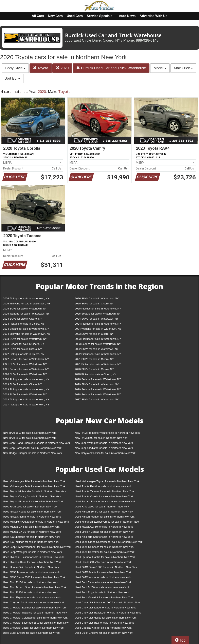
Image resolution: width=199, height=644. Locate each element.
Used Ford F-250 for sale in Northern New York (102, 587)
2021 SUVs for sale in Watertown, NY (25, 364)
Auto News (127, 16)
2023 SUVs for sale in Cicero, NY (94, 334)
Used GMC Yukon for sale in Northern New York (103, 577)
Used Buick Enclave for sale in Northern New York (104, 633)
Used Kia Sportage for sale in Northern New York (32, 537)
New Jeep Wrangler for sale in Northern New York (104, 443)
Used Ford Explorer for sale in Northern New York (32, 597)
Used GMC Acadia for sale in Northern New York (103, 572)
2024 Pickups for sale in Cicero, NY (24, 324)
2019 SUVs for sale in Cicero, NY (22, 384)
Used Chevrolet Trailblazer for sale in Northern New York (108, 613)
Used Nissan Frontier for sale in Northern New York (105, 517)
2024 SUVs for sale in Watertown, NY (97, 319)
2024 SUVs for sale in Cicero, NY (22, 319)
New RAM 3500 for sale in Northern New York (102, 438)
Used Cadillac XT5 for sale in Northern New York (103, 628)
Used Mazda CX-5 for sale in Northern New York (31, 527)
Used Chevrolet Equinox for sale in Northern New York (35, 608)
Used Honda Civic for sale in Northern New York (31, 567)
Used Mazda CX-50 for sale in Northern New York (104, 527)
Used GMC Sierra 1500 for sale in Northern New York (106, 567)
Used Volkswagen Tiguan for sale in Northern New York (107, 481)
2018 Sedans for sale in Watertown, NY (98, 394)
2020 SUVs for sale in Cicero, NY (94, 369)
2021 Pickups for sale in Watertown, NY (98, 364)
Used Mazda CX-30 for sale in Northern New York (32, 532)
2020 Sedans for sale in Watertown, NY (98, 379)
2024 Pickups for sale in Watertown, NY (98, 324)
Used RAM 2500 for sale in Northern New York (102, 507)
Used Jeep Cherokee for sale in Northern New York (105, 552)
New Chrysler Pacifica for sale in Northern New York (105, 453)
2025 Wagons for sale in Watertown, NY (26, 314)
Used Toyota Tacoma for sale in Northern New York (105, 491)
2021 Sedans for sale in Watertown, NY (26, 369)
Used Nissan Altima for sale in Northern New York (32, 517)
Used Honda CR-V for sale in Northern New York (103, 562)
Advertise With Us (153, 16)
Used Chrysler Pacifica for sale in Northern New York (34, 602)
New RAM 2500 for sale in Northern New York (30, 438)
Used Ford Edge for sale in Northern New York (102, 592)
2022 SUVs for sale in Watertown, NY (97, 349)
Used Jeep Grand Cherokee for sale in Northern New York (109, 542)
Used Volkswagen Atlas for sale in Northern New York (34, 481)
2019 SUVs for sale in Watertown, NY (97, 384)
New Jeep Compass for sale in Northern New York (32, 448)
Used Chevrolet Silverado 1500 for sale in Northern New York (108, 603)
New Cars (55, 16)
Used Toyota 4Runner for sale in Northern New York (33, 501)
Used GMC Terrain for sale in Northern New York (31, 572)
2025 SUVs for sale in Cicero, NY (94, 304)
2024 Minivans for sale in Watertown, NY (27, 334)
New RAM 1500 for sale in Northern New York (30, 433)
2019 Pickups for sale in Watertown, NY (26, 389)
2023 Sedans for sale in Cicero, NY (24, 344)
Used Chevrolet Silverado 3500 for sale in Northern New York (36, 623)
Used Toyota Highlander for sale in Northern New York (34, 491)
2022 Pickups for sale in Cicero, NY (24, 354)
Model (160, 68)
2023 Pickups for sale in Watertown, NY (98, 339)
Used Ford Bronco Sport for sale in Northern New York (35, 587)
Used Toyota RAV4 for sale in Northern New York (103, 486)
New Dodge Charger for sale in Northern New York (32, 453)
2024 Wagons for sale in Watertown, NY (98, 329)
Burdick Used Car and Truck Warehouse (111, 68)
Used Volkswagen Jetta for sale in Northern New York (34, 486)
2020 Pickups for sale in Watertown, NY (26, 379)
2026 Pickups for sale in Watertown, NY (26, 298)
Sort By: (12, 78)
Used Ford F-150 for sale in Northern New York (30, 582)
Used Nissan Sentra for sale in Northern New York (104, 512)
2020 (62, 68)
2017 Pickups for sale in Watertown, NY (26, 405)
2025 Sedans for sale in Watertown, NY (98, 314)
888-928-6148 (147, 40)
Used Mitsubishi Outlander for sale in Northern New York (36, 522)
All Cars (38, 16)
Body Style (15, 68)
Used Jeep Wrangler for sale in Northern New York (32, 552)
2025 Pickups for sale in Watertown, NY (98, 309)
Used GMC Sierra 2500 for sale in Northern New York (34, 577)
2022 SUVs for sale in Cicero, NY (22, 349)
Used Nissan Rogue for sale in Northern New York (32, 512)
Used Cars (75, 16)
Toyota (41, 68)
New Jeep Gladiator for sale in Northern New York (104, 448)
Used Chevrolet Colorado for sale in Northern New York (35, 618)
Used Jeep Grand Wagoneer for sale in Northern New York (37, 547)
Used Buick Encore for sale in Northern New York (32, 633)
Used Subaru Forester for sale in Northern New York (105, 501)
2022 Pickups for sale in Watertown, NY (98, 354)
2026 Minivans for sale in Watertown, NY (27, 304)
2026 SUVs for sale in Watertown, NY (97, 298)
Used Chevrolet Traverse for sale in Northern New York (35, 613)
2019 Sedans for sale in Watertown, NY (98, 389)
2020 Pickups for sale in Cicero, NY (95, 374)
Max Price (183, 68)
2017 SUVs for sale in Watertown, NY (97, 399)
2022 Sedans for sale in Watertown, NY (26, 359)
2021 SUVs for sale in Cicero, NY (94, 359)
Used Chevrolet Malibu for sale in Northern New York (106, 618)
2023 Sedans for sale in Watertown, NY (98, 344)
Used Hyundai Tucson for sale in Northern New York (33, 557)
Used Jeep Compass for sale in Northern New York (104, 547)
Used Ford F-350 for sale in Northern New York (30, 592)
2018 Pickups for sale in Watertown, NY (26, 399)
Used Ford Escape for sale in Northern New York (103, 582)
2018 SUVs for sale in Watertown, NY (25, 394)
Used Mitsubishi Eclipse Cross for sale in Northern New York (107, 522)
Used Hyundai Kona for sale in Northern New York (32, 562)
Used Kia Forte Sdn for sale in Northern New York (104, 537)
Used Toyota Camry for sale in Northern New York (32, 496)
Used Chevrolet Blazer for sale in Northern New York (34, 628)
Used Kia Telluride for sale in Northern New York (31, 542)
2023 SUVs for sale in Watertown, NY (25, 339)
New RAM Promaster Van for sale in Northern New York (107, 433)
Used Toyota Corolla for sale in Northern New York (104, 496)
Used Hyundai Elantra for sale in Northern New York (105, 557)
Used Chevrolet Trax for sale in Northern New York (104, 623)
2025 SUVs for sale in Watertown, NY (25, 309)
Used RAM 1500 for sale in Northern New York (30, 507)
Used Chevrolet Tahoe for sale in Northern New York (105, 608)
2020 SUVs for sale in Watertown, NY (25, 374)
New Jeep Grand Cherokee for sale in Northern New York (36, 443)
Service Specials (101, 16)
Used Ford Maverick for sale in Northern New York (104, 597)
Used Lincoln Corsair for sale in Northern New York (104, 532)
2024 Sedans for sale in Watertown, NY (26, 329)
